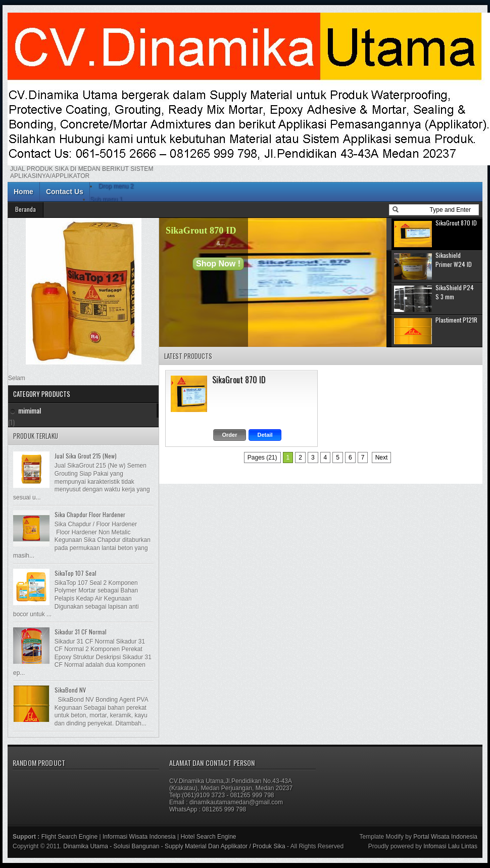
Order (230, 435)
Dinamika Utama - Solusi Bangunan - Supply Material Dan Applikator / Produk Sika (174, 846)
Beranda (26, 209)
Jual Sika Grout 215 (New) (86, 456)
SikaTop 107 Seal (76, 573)
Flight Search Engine (69, 837)
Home (23, 192)
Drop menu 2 (116, 186)
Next (382, 458)
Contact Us (65, 192)
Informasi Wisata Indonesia (139, 837)
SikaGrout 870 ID (201, 231)
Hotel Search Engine (208, 837)
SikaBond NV (70, 690)
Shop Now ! (218, 264)
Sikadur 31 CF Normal (81, 632)
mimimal (30, 410)
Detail (265, 435)
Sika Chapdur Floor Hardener (90, 514)
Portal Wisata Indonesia (445, 837)
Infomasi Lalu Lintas (450, 846)
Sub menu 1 (106, 199)
